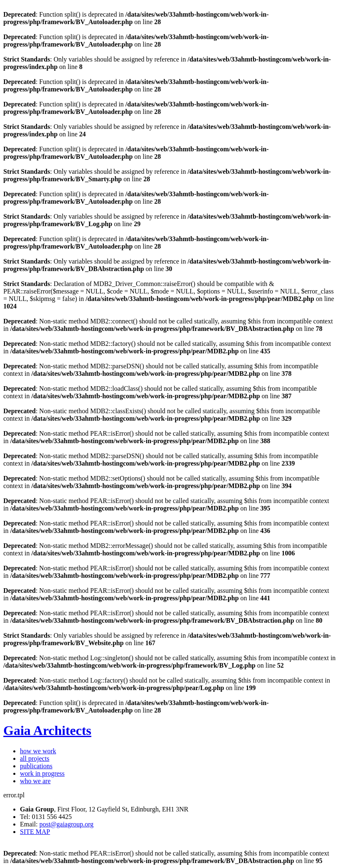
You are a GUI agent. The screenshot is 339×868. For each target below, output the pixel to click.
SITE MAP (35, 832)
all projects (35, 758)
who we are (35, 781)
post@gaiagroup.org (66, 824)
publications (36, 766)
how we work (38, 751)
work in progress (42, 773)
